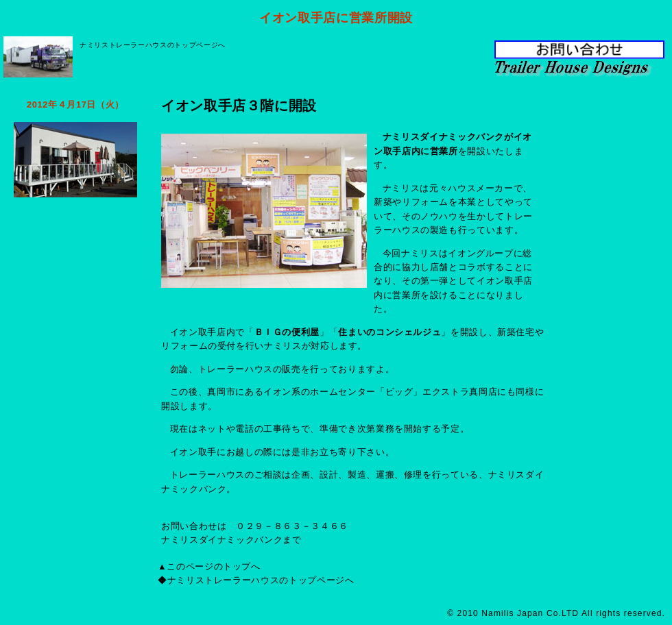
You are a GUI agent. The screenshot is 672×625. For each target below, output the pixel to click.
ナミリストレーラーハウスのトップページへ (153, 45)
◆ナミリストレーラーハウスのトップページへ (256, 580)
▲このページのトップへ (209, 566)
